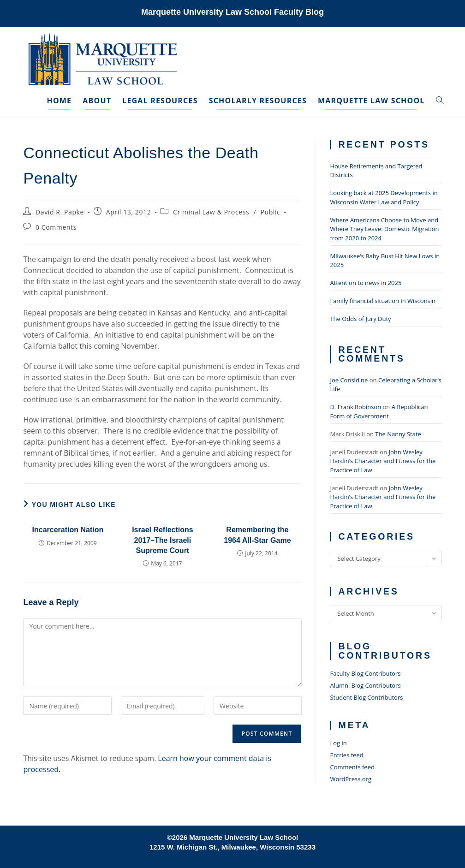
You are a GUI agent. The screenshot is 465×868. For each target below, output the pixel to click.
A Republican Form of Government (379, 411)
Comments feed (352, 767)
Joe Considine (349, 380)
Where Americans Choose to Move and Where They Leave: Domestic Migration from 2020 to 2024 (384, 229)
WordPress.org (351, 779)
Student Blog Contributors (366, 697)
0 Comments (56, 227)
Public (270, 212)
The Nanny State (398, 434)
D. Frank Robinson (355, 407)
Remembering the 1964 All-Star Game (257, 535)
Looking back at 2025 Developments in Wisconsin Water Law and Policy (384, 197)
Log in (338, 743)
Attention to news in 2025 (366, 283)
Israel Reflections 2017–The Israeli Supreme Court (163, 540)
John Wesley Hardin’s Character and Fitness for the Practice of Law (383, 461)
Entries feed (346, 755)
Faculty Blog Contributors (365, 673)
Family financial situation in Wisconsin (383, 301)
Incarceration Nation (68, 530)
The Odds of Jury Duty (360, 319)
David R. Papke (60, 212)
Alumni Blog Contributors (365, 685)
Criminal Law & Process (211, 212)
